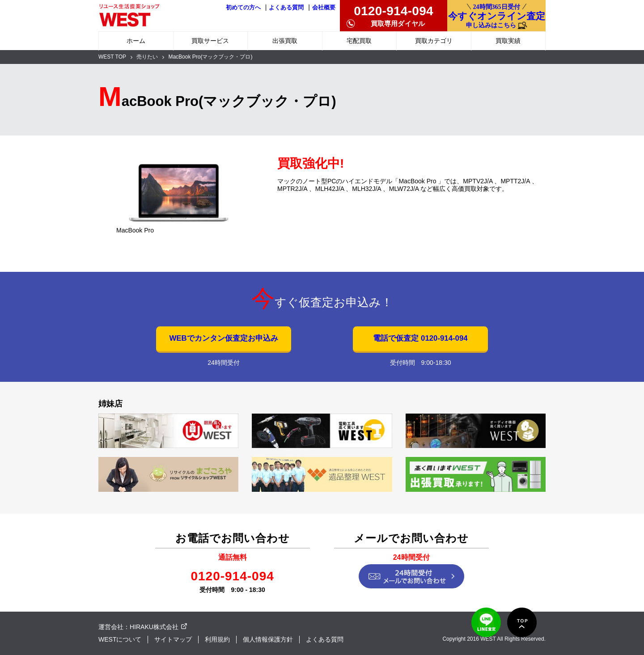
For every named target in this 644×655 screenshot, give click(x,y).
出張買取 (285, 41)
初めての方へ (243, 8)
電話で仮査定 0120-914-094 (420, 338)
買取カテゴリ (434, 41)
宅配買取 (359, 41)
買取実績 (508, 41)
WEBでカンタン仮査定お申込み (223, 338)
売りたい (147, 57)
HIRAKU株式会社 (154, 627)
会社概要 (324, 8)
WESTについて (120, 639)
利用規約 (217, 639)
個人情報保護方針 (268, 639)
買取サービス (210, 41)
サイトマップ (173, 639)
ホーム (136, 41)
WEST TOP (112, 57)
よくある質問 (286, 8)
